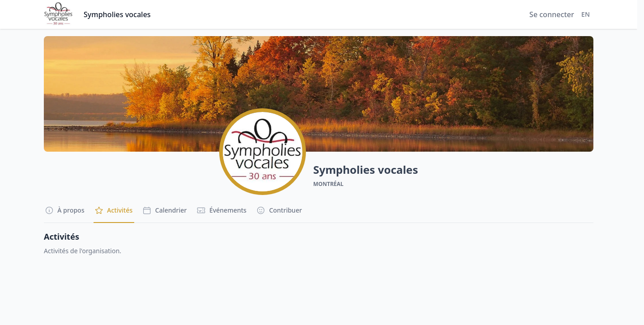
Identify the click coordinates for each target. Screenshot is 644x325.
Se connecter (552, 14)
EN (585, 14)
